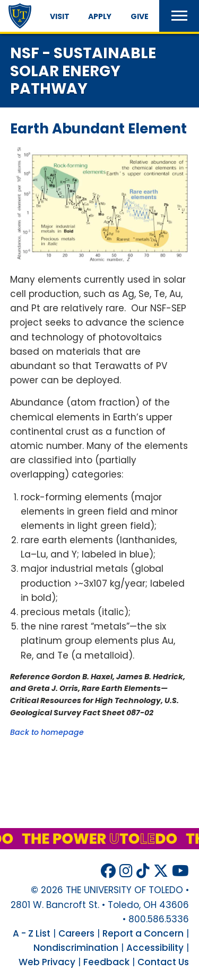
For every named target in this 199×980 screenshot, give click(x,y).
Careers (76, 933)
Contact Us (163, 962)
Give (140, 16)
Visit (60, 16)
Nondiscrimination (76, 948)
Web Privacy (47, 962)
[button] (179, 16)
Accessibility (155, 948)
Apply (100, 16)
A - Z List (32, 933)
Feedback (106, 962)
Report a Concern (143, 933)
